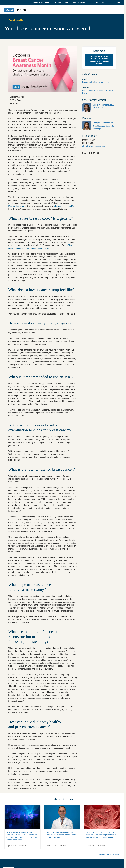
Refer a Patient (61, 3)
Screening (105, 82)
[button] (41, 3)
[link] (99, 108)
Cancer (97, 82)
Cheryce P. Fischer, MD (64, 206)
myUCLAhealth (80, 3)
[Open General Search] (119, 3)
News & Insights (16, 20)
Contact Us (100, 3)
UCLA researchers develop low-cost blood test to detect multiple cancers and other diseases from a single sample (102, 835)
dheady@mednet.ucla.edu (94, 146)
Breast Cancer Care (90, 90)
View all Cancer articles (109, 854)
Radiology (103, 90)
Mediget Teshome (16, 206)
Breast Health (88, 82)
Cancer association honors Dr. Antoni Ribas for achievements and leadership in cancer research (61, 835)
